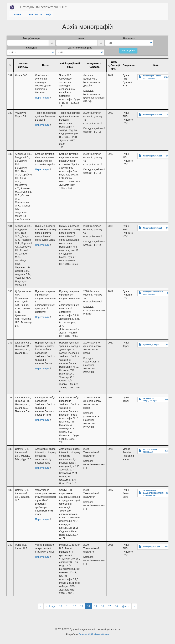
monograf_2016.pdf (151, 547)
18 (118, 606)
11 (69, 606)
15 (97, 606)
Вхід (48, 14)
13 (83, 606)
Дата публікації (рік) (80, 48)
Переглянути (42, 98)
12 (76, 606)
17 (111, 606)
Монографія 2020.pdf (152, 115)
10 (62, 606)
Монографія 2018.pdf (152, 228)
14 (90, 607)
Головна (16, 14)
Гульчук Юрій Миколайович (94, 634)
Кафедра (31, 48)
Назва (80, 38)
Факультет (129, 38)
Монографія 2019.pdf (152, 156)
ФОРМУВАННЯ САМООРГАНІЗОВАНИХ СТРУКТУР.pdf (154, 493)
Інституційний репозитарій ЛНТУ (43, 7)
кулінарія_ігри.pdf (151, 345)
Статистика (33, 15)
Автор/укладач (31, 38)
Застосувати (128, 51)
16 (104, 606)
